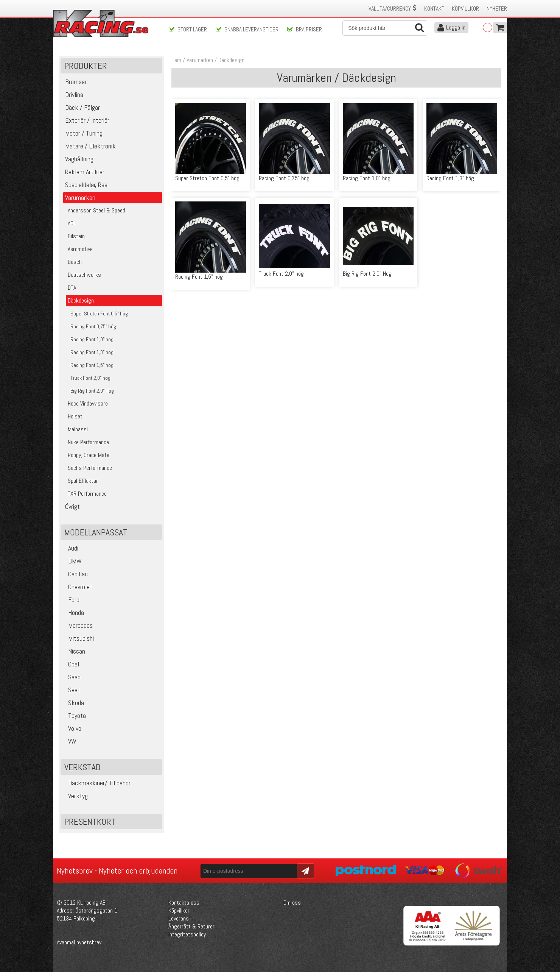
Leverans (179, 918)
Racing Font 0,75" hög (284, 178)
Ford (71, 600)
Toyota (74, 715)
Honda (73, 612)
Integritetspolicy (187, 934)
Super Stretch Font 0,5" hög (207, 178)
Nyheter (497, 9)
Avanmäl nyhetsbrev (79, 942)
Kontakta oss (184, 903)
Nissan (74, 651)
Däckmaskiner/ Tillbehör (96, 783)
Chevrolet (77, 587)
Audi (70, 548)
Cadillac (75, 574)
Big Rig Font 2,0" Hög (367, 274)
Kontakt (434, 9)
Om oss (292, 903)
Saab (72, 677)
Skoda (73, 703)
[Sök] (385, 28)
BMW (72, 561)
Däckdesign (231, 60)
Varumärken (200, 60)
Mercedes (78, 625)
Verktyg (75, 796)
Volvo (72, 728)
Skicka (304, 870)
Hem (176, 60)
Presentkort (90, 821)
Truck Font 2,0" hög (281, 274)
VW (69, 741)
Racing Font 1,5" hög (199, 277)
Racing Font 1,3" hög (450, 178)
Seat (71, 690)
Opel (71, 664)
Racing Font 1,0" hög (367, 178)
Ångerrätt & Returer (191, 926)
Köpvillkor (465, 9)
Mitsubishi (78, 638)
